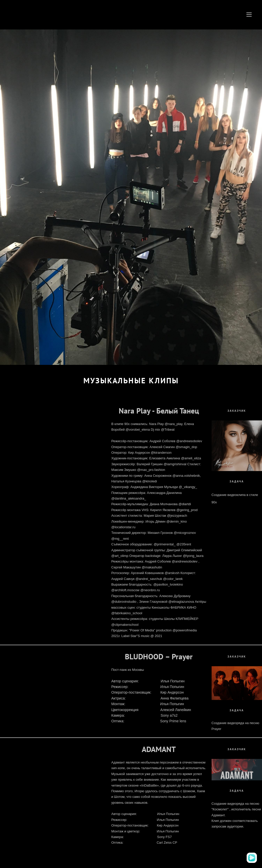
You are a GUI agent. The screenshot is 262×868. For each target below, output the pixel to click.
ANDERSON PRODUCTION (60, 15)
